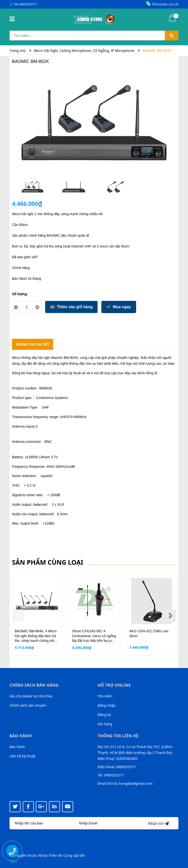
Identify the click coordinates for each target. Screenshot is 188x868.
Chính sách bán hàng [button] (34, 685)
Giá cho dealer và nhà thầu (31, 696)
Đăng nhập (107, 705)
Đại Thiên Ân (53, 855)
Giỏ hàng (105, 724)
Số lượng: (20, 294)
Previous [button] (18, 616)
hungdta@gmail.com (136, 783)
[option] (33, 188)
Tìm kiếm (105, 696)
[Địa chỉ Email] (106, 823)
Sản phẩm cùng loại (48, 562)
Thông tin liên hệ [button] (118, 736)
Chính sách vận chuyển (28, 705)
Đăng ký (104, 715)
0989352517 (28, 4)
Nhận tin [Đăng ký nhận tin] (158, 823)
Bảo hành (17, 747)
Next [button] (170, 616)
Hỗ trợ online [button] (114, 685)
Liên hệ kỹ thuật (22, 756)
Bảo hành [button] (21, 736)
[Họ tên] (42, 823)
